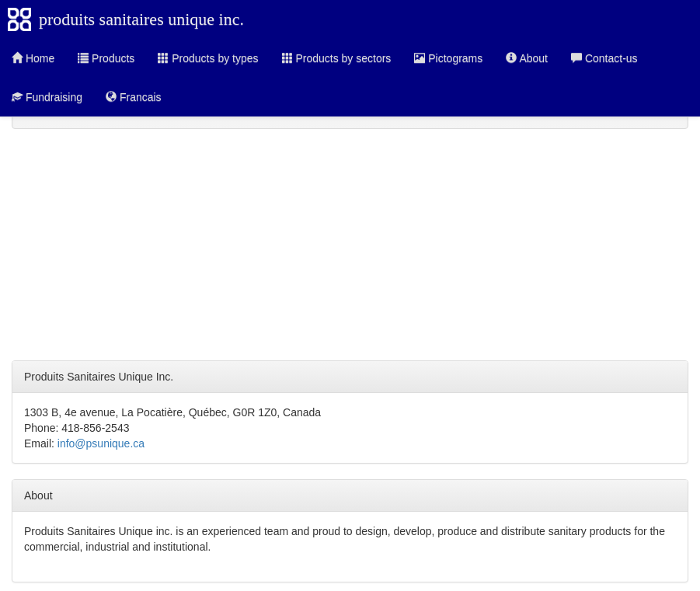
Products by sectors (337, 58)
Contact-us (604, 58)
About (527, 58)
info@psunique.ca (101, 443)
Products (106, 58)
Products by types (208, 58)
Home (33, 58)
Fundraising (47, 97)
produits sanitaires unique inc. (141, 19)
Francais (134, 97)
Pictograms (448, 58)
